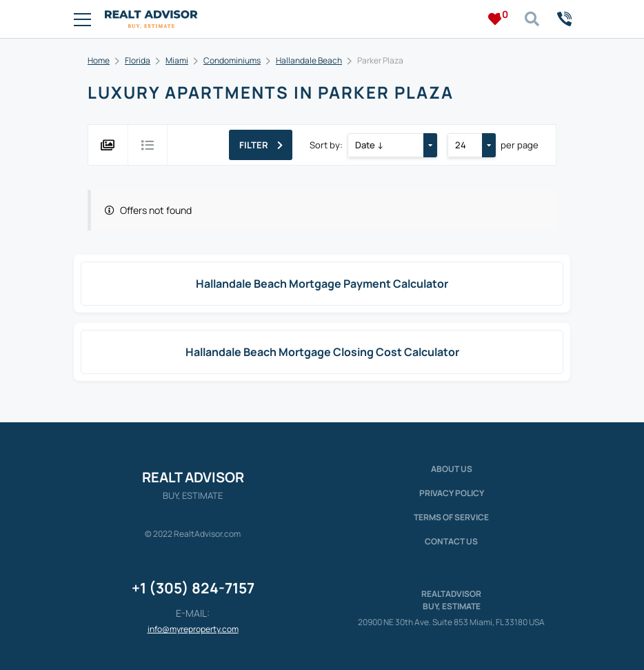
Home (99, 60)
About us (452, 469)
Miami (177, 60)
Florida (138, 60)
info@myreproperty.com (193, 629)
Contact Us (451, 541)
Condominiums (232, 60)
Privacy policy (452, 493)
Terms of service (451, 517)
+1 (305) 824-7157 (193, 588)
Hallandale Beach (309, 60)
